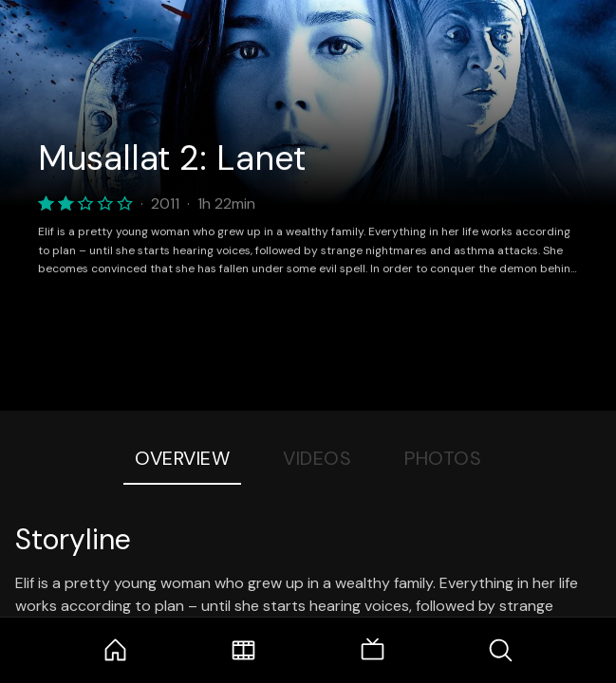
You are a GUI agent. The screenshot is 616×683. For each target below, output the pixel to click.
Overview (182, 458)
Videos (317, 458)
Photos (443, 458)
